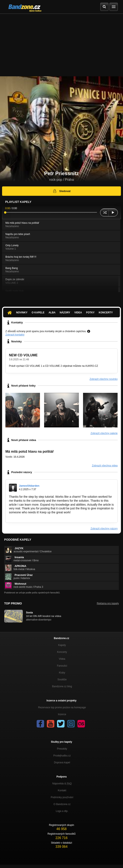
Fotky (90, 313)
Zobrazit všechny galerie (104, 433)
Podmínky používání (62, 797)
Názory (65, 313)
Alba (52, 313)
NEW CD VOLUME (23, 355)
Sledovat (62, 191)
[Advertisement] (62, 45)
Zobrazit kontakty (15, 335)
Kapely (62, 645)
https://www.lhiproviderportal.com (30, 516)
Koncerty (106, 313)
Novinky (22, 313)
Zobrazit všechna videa (105, 466)
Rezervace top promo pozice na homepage (62, 707)
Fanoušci (62, 666)
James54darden (29, 486)
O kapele (38, 313)
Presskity (62, 749)
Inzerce (62, 714)
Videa (78, 313)
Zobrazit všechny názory (104, 529)
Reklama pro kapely (108, 603)
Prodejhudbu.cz (62, 756)
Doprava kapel (62, 762)
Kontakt (62, 790)
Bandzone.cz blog (62, 686)
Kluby (62, 673)
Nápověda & (62, 784)
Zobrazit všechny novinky (104, 379)
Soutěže (62, 680)
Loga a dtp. (62, 811)
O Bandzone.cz (62, 804)
